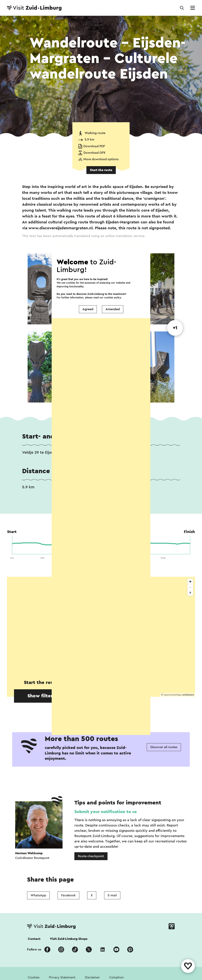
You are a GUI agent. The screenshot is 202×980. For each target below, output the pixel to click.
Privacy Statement (62, 977)
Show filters (41, 696)
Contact (34, 939)
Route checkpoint (91, 856)
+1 (175, 328)
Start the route (101, 170)
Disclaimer (92, 977)
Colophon (116, 977)
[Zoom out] (190, 587)
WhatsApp (38, 895)
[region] (101, 637)
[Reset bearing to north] (190, 593)
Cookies (34, 977)
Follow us (34, 949)
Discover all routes (164, 747)
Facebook (68, 895)
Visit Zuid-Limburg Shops (69, 939)
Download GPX (94, 153)
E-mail (112, 895)
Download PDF (94, 146)
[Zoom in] (190, 582)
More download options (101, 159)
